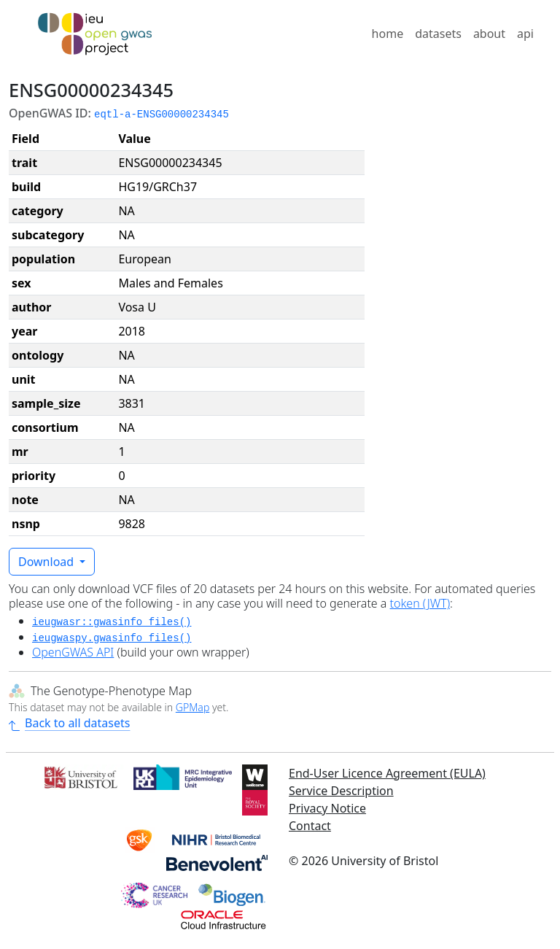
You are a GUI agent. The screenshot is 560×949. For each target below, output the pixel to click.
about (489, 34)
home (388, 34)
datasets (438, 34)
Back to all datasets (69, 723)
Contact (310, 826)
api (525, 34)
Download (47, 562)
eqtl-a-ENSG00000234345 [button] (162, 115)
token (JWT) (420, 603)
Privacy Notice (327, 808)
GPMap (192, 707)
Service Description (341, 791)
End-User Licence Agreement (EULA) (387, 773)
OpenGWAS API (73, 652)
